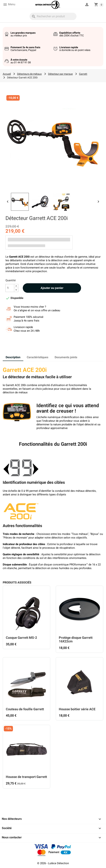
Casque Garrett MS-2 (21, 638)
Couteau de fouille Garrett (25, 709)
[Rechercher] (53, 16)
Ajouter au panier (52, 288)
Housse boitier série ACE (77, 709)
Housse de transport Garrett (26, 777)
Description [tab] (13, 357)
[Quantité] (10, 288)
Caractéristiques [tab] (38, 357)
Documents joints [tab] (66, 357)
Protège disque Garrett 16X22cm (76, 639)
